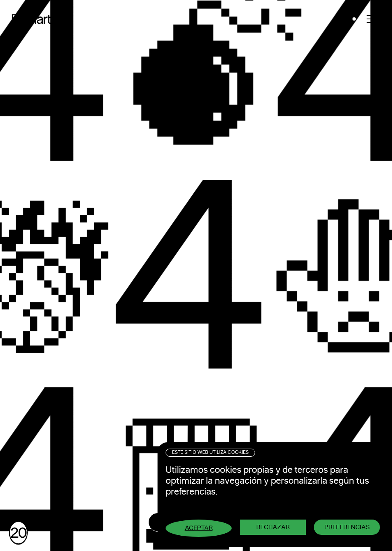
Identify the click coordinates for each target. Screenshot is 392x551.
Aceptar (199, 528)
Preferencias (347, 527)
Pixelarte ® (38, 19)
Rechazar (273, 527)
